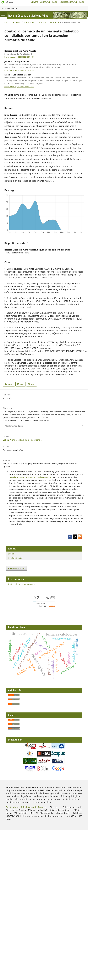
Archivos (16, 22)
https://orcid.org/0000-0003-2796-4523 (19, 70)
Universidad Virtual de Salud (44, 2)
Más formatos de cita (14, 426)
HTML (10, 384)
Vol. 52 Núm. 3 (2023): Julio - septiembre (41, 22)
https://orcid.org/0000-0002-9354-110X (19, 57)
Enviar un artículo (16, 568)
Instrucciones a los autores (21, 584)
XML (33, 384)
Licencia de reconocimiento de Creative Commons (31, 477)
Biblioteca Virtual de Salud (72, 2)
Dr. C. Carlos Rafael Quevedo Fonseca (26, 807)
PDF (22, 384)
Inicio (7, 22)
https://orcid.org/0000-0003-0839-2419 (19, 87)
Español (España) (16, 558)
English (11, 554)
